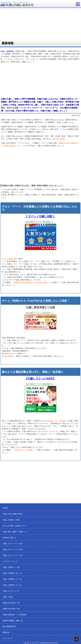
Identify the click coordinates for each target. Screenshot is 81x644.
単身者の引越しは (9, 538)
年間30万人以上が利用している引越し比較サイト (32, 282)
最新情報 (10, 51)
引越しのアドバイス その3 (13, 555)
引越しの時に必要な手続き (13, 514)
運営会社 (6, 632)
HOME (5, 508)
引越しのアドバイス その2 (13, 549)
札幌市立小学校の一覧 (11, 603)
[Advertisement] (40, 81)
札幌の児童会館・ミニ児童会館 (14, 615)
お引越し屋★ (7, 356)
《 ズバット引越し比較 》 (40, 216)
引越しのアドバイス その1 (13, 544)
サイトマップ (8, 638)
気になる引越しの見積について (14, 526)
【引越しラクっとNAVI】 (40, 378)
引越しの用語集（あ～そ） (13, 573)
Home (3, 51)
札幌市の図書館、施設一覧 (13, 621)
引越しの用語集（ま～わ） (13, 585)
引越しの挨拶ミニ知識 (11, 520)
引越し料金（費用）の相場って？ (15, 532)
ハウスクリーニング (10, 561)
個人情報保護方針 (9, 626)
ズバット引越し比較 (9, 259)
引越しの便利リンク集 (11, 567)
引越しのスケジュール (11, 591)
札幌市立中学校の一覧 (11, 609)
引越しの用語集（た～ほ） (13, 579)
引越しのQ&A (8, 597)
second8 (55, 643)
